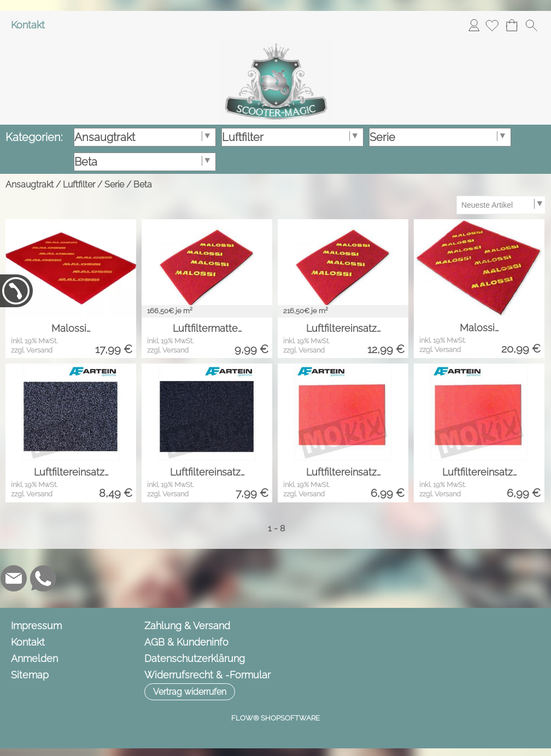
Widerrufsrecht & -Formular (207, 675)
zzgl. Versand (32, 350)
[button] (531, 25)
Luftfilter (79, 184)
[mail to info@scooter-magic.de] (14, 578)
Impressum (36, 626)
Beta (143, 184)
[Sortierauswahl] (501, 205)
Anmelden (474, 25)
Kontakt (28, 25)
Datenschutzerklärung (195, 658)
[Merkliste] (492, 25)
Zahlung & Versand (187, 626)
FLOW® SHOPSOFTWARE (275, 718)
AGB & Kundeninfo (186, 642)
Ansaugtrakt (30, 184)
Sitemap (30, 675)
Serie (114, 184)
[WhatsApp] (43, 578)
